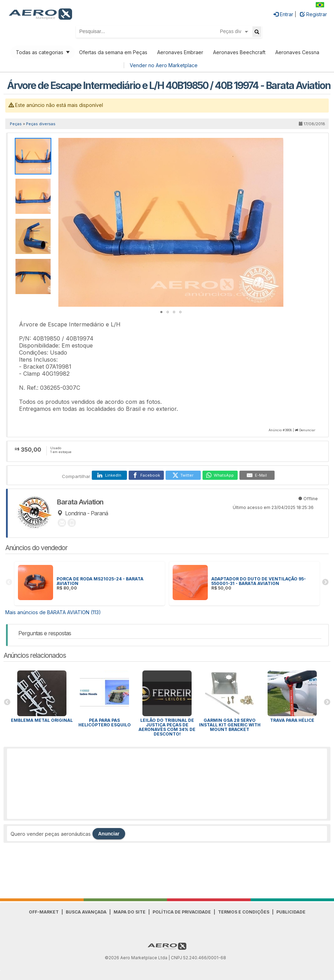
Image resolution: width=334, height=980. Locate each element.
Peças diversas (41, 124)
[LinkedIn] (109, 475)
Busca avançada (86, 912)
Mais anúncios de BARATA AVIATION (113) (53, 612)
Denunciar (307, 430)
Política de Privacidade (182, 912)
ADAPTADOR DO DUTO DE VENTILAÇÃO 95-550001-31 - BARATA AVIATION (259, 581)
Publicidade (291, 912)
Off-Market (44, 912)
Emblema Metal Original (42, 720)
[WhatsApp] (220, 475)
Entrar (283, 14)
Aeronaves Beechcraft (239, 52)
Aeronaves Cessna (297, 52)
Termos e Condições (244, 912)
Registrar (313, 14)
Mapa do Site (130, 912)
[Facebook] (146, 475)
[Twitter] (183, 475)
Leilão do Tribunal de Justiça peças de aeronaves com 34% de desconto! (167, 727)
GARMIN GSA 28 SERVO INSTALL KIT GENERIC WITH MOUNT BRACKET (230, 725)
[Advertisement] (167, 784)
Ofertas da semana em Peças (113, 52)
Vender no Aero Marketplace (164, 65)
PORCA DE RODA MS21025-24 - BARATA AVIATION (100, 581)
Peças (16, 124)
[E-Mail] (257, 475)
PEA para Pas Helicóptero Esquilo (105, 723)
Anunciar (109, 834)
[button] (277, 144)
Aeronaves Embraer (180, 52)
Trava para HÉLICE (292, 720)
